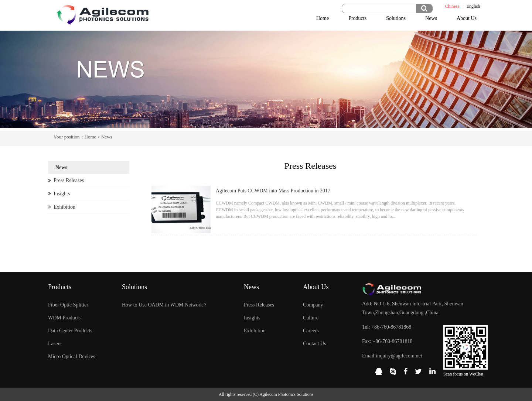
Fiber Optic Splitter (68, 305)
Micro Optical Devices (72, 357)
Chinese (452, 6)
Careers (311, 331)
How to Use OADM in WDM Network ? (164, 305)
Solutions (396, 18)
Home (323, 18)
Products (357, 18)
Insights (59, 194)
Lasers (55, 344)
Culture (311, 318)
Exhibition (62, 207)
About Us (467, 18)
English (473, 6)
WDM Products (64, 318)
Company (313, 305)
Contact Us (315, 344)
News (431, 18)
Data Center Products (70, 331)
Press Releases (66, 180)
